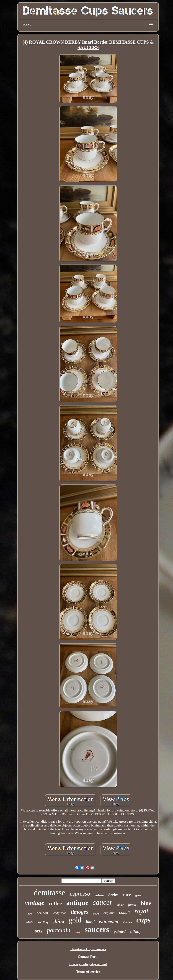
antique (77, 903)
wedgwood (59, 913)
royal (141, 911)
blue (146, 903)
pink (30, 914)
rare (127, 894)
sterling (43, 922)
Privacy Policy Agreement (88, 964)
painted (120, 931)
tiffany (136, 931)
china (58, 921)
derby (113, 895)
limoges (80, 912)
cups (144, 920)
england (109, 913)
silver (120, 905)
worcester (109, 922)
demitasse (49, 893)
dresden (128, 922)
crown (96, 914)
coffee (55, 903)
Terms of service (88, 972)
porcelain (59, 930)
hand (90, 922)
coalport (43, 913)
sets (39, 931)
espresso (80, 894)
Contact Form (88, 957)
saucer (103, 902)
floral (132, 904)
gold (75, 920)
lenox (78, 933)
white (30, 922)
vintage (35, 903)
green (139, 895)
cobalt (124, 912)
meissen (99, 895)
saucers (97, 929)
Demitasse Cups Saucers (88, 949)
